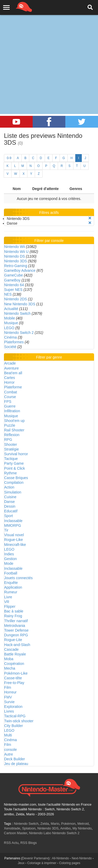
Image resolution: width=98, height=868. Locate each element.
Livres (9, 711)
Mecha (10, 668)
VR (7, 602)
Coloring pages (70, 863)
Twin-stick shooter (19, 721)
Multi (8, 735)
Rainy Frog (13, 616)
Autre (8, 754)
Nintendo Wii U (16, 252)
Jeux (21, 863)
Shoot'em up (14, 421)
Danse (9, 502)
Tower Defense (16, 630)
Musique (11, 323)
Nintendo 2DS (16, 299)
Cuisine (10, 497)
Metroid (83, 824)
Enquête (11, 583)
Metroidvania (15, 626)
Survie (9, 702)
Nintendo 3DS (16, 261)
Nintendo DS (15, 256)
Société (10, 347)
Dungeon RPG (16, 635)
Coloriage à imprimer (42, 863)
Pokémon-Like (16, 673)
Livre (8, 597)
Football (11, 573)
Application (13, 587)
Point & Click (15, 468)
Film (8, 687)
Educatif (11, 511)
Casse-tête (13, 678)
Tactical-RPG (15, 716)
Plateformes (14, 342)
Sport (8, 516)
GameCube (14, 275)
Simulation (13, 492)
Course (10, 397)
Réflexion (12, 435)
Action (9, 487)
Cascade (11, 649)
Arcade (10, 363)
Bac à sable (14, 611)
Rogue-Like (14, 540)
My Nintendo (82, 828)
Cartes (10, 378)
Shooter (11, 444)
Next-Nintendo (82, 858)
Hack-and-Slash (17, 645)
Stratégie (11, 449)
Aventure (11, 368)
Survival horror (16, 454)
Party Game (14, 463)
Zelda (45, 824)
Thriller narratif (16, 621)
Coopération (14, 664)
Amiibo (65, 828)
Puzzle (10, 425)
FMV (8, 697)
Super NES (13, 290)
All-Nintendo (60, 858)
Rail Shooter (14, 430)
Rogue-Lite (13, 640)
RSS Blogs (29, 843)
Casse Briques (16, 478)
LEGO (9, 328)
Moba (9, 659)
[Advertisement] (49, 52)
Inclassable (13, 521)
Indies (9, 554)
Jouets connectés (18, 578)
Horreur (10, 692)
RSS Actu (11, 843)
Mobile (10, 318)
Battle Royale (15, 654)
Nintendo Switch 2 (19, 333)
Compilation (14, 482)
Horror (9, 382)
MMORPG (13, 525)
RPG (8, 440)
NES (8, 294)
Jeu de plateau (16, 764)
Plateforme (13, 387)
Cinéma (10, 337)
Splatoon (29, 828)
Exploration (13, 707)
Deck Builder (15, 759)
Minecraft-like (15, 545)
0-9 (9, 158)
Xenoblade (12, 828)
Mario (55, 824)
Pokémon (68, 824)
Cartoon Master (16, 833)
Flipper (10, 606)
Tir (6, 530)
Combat (11, 392)
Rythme (10, 473)
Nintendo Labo (40, 833)
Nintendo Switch (17, 313)
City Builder (14, 726)
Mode (9, 563)
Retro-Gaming (16, 266)
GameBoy (12, 280)
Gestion (10, 559)
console (10, 750)
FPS (8, 402)
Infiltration (12, 411)
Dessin (10, 506)
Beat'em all (13, 373)
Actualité (11, 309)
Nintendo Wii (15, 247)
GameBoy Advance (20, 270)
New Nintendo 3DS (20, 304)
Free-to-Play (14, 683)
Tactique (11, 459)
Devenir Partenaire (35, 858)
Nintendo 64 (14, 285)
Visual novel (14, 535)
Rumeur (11, 592)
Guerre (10, 406)
